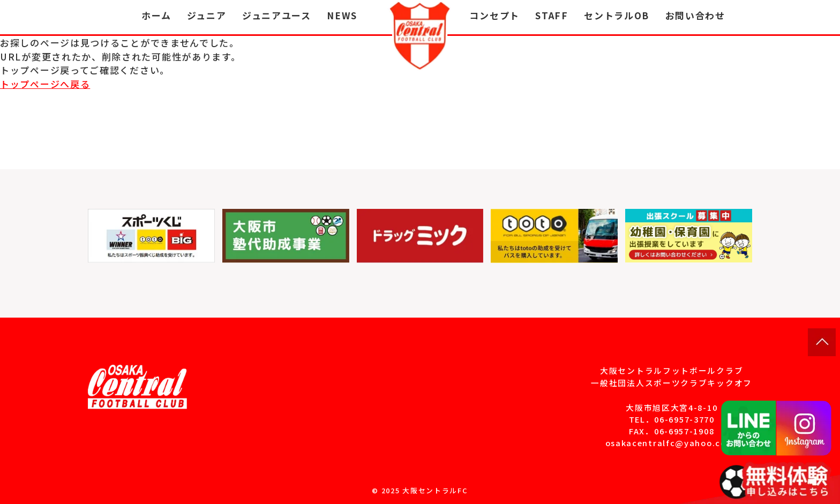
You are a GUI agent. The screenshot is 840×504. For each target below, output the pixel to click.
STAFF (552, 15)
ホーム (156, 15)
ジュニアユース (277, 15)
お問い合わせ (695, 15)
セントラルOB (617, 15)
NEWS (342, 15)
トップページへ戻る (45, 84)
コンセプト (494, 15)
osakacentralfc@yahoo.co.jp (672, 443)
